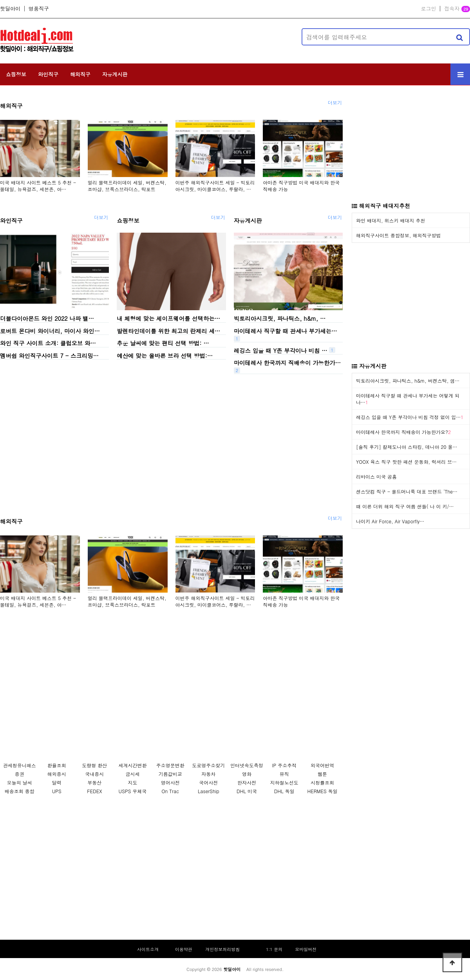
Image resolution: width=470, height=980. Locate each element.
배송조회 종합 (20, 791)
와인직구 (48, 74)
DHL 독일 (284, 791)
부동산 (94, 782)
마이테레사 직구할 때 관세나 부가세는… (286, 331)
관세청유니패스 (20, 765)
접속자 (457, 9)
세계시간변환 (132, 765)
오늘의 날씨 (20, 782)
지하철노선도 (284, 782)
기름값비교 (170, 774)
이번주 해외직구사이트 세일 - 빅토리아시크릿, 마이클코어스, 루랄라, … (215, 186)
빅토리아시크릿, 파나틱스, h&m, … (280, 318)
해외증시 (57, 774)
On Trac (170, 791)
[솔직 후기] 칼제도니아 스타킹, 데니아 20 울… (407, 447)
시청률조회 (322, 782)
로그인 (428, 9)
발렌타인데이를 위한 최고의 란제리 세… (168, 331)
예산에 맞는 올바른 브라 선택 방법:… (165, 355)
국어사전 (208, 782)
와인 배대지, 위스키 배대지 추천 (391, 220)
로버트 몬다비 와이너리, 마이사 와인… (50, 331)
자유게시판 (115, 74)
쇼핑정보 (16, 74)
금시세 (132, 774)
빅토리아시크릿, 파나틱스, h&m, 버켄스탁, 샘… (408, 381)
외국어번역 (322, 765)
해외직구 (80, 74)
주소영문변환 (170, 765)
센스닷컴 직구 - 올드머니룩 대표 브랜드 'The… (407, 491)
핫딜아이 (10, 9)
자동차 (208, 774)
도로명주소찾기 (208, 765)
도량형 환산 (94, 765)
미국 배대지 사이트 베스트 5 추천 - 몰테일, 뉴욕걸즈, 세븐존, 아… (38, 186)
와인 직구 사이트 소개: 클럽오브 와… (48, 343)
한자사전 (247, 782)
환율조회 (57, 765)
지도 (132, 782)
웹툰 (322, 774)
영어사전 (170, 782)
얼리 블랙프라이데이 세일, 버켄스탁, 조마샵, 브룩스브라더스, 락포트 (127, 186)
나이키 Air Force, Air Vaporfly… (390, 521)
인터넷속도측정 (247, 765)
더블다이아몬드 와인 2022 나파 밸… (47, 318)
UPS (57, 791)
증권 (20, 774)
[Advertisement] (190, 37)
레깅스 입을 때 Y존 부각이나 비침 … (281, 350)
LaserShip (209, 791)
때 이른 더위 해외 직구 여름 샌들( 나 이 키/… (405, 506)
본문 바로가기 (0, 0)
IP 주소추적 (284, 765)
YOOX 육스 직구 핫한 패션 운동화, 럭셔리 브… (406, 462)
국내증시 (94, 774)
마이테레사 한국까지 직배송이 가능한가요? (403, 432)
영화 (247, 774)
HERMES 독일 (322, 791)
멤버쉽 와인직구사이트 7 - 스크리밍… (49, 355)
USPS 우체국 (133, 791)
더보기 (335, 102)
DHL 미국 (247, 791)
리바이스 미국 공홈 (376, 476)
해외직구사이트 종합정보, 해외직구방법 (399, 235)
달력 (57, 782)
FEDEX (94, 791)
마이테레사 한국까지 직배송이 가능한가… (287, 363)
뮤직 (284, 774)
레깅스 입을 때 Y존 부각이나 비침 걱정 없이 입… (410, 417)
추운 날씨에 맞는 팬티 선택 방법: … (163, 343)
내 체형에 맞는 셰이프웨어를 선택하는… (168, 318)
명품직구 (39, 9)
